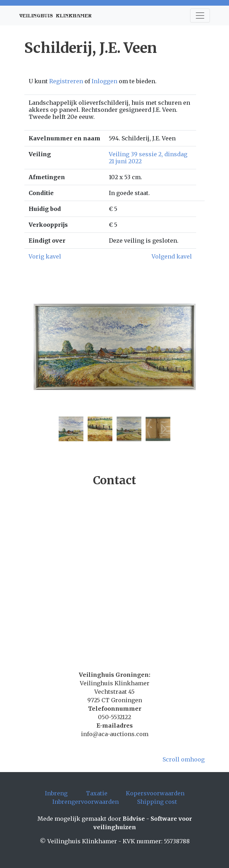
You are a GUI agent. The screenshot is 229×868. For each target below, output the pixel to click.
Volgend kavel (172, 256)
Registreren (66, 81)
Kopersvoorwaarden (155, 793)
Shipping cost (157, 802)
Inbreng (56, 793)
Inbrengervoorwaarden (86, 802)
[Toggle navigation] (200, 16)
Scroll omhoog (184, 759)
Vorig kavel (45, 256)
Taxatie (97, 793)
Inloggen (104, 81)
